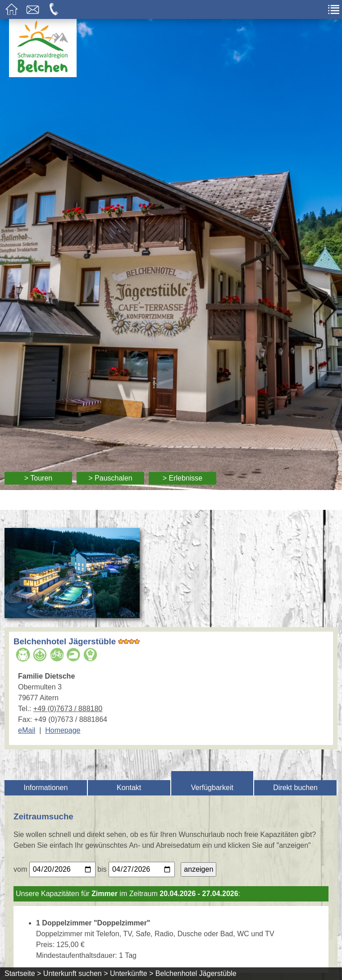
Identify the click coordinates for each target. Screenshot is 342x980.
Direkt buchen (295, 788)
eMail (27, 730)
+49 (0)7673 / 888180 (68, 709)
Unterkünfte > (132, 973)
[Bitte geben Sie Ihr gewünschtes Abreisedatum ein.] (142, 869)
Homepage (63, 730)
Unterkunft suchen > (76, 973)
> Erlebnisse (183, 478)
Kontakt (129, 788)
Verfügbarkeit (212, 788)
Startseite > (23, 973)
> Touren (38, 478)
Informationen (46, 788)
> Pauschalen (110, 478)
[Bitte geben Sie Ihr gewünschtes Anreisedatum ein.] (62, 869)
